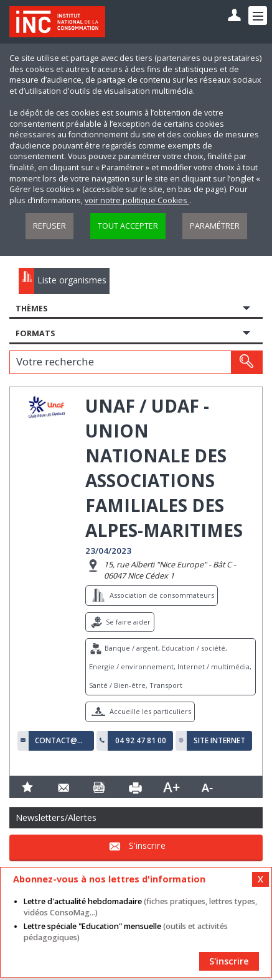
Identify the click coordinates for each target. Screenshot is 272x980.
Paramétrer (215, 226)
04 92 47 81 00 (141, 741)
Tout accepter (128, 226)
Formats (35, 333)
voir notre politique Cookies (137, 200)
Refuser (49, 226)
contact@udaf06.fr (61, 741)
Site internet (219, 741)
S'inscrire (147, 845)
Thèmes (31, 309)
